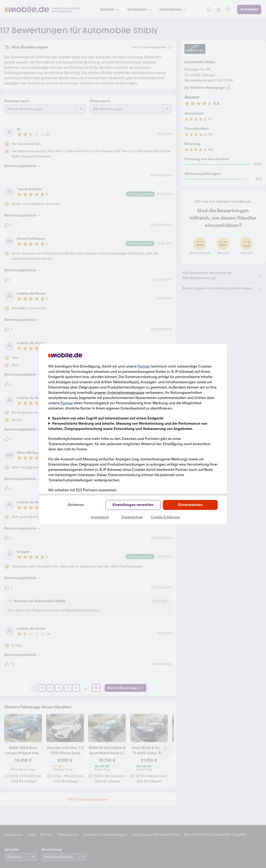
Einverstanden (190, 505)
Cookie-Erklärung (165, 517)
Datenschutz (132, 517)
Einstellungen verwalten (133, 505)
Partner (144, 366)
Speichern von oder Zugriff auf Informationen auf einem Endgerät (108, 418)
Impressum (100, 517)
